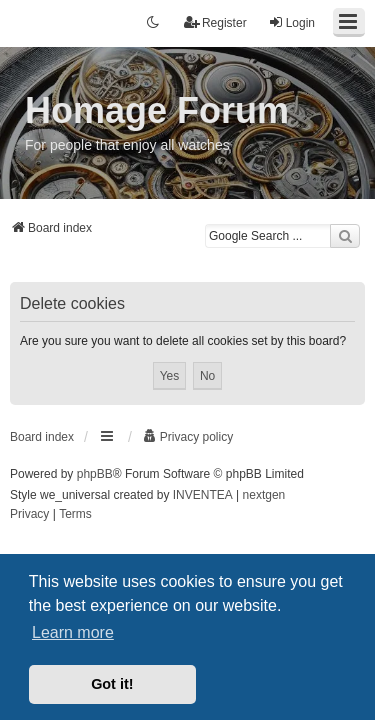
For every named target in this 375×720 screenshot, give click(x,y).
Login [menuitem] (291, 22)
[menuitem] (187, 437)
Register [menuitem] (215, 22)
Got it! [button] (112, 684)
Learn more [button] (73, 632)
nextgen (264, 495)
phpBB (95, 474)
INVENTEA (203, 495)
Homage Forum (157, 110)
